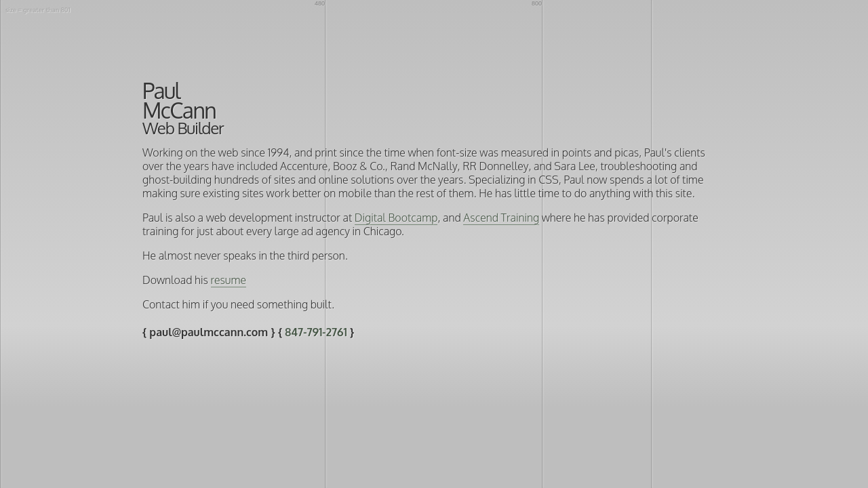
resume (229, 280)
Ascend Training (501, 218)
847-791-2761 (316, 332)
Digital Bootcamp (396, 218)
